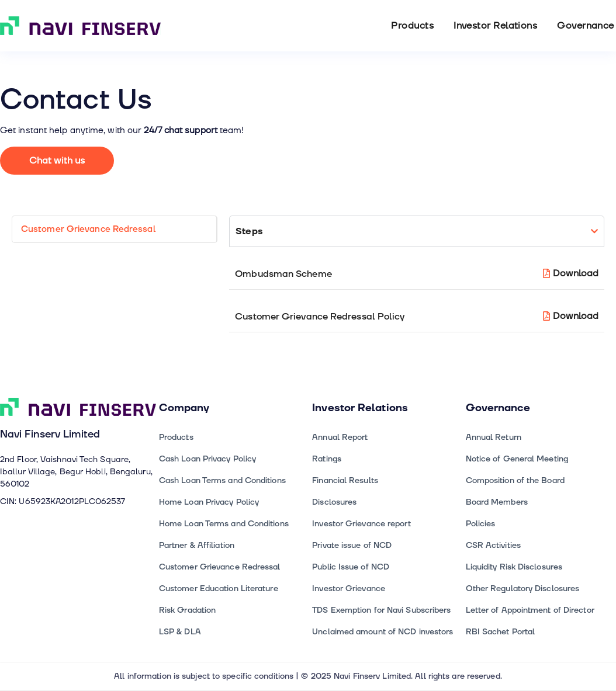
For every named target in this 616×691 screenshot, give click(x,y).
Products (412, 26)
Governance (586, 26)
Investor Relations (495, 26)
